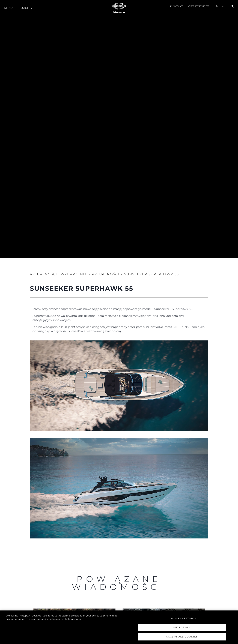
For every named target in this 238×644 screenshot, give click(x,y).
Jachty (27, 8)
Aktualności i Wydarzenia (58, 274)
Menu (8, 8)
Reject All (182, 628)
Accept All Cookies (182, 638)
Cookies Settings (182, 619)
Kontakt (177, 6)
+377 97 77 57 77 (198, 6)
